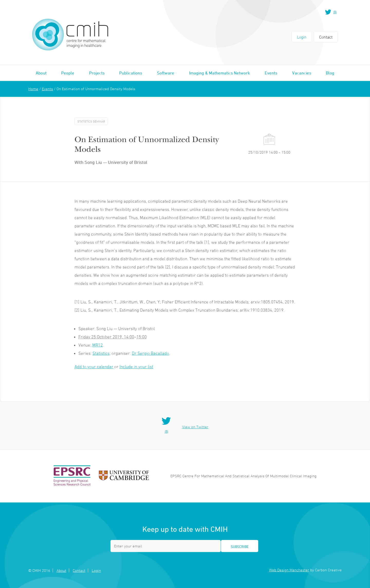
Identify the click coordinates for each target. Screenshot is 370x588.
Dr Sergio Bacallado (150, 353)
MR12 (98, 345)
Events (271, 73)
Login (302, 37)
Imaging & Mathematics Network (220, 73)
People (68, 73)
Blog (330, 73)
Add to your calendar (94, 367)
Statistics (101, 353)
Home (33, 89)
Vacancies (302, 73)
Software (166, 73)
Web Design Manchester (289, 570)
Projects (97, 73)
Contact (326, 37)
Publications (131, 73)
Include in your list (136, 367)
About (41, 73)
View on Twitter (195, 427)
